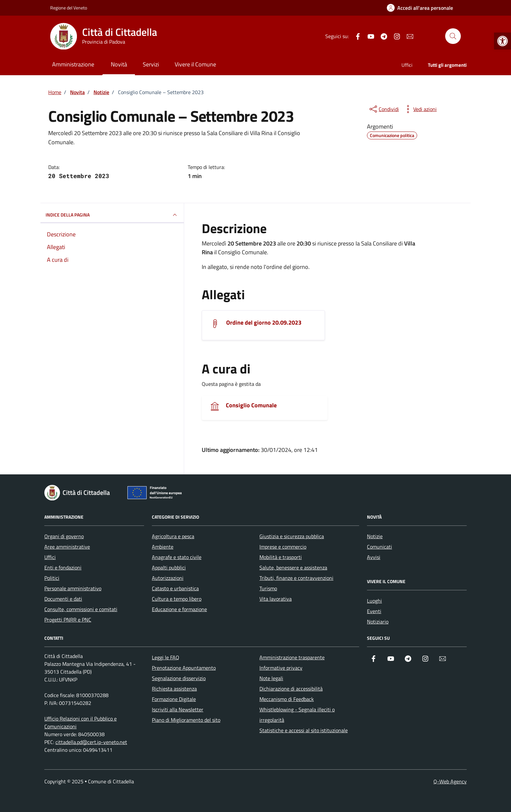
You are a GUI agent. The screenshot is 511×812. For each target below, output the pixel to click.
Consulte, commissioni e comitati (81, 609)
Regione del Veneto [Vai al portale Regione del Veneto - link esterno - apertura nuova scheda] (69, 8)
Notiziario (378, 622)
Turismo (268, 588)
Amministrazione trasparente (292, 657)
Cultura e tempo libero (177, 599)
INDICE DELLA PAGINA (112, 215)
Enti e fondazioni (63, 567)
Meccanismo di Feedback (287, 699)
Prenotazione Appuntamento (184, 668)
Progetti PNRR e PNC (68, 620)
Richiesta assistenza (174, 689)
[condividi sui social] (384, 109)
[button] (503, 41)
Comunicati (380, 547)
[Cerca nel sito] (453, 36)
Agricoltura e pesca (173, 536)
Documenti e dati (63, 599)
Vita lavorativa (276, 599)
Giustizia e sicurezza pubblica (292, 536)
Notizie (375, 536)
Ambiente (163, 547)
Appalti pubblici (169, 567)
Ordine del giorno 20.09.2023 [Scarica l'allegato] (264, 323)
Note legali (271, 678)
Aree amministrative (67, 547)
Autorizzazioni (168, 578)
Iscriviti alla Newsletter (178, 709)
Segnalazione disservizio (179, 678)
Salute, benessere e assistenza (293, 567)
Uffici (407, 65)
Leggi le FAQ (166, 657)
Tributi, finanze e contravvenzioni (296, 578)
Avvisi (374, 557)
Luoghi (374, 601)
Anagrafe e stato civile (177, 557)
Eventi (374, 611)
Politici (52, 578)
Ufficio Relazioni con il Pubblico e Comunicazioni (80, 722)
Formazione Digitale (174, 699)
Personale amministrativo (73, 588)
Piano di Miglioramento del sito (186, 720)
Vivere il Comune (195, 64)
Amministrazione (73, 64)
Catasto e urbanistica (175, 588)
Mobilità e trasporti (281, 557)
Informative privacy (281, 668)
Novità (119, 64)
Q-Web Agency (450, 781)
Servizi (151, 64)
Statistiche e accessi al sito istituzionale (304, 730)
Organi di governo (64, 536)
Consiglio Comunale (251, 405)
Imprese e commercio (283, 547)
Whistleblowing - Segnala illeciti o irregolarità (297, 715)
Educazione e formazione (179, 609)
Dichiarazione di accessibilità (291, 689)
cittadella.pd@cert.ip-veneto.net (91, 742)
